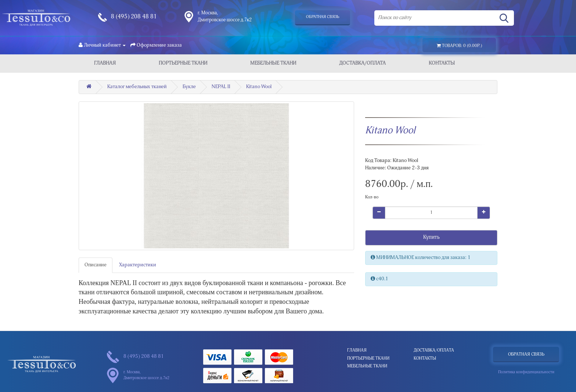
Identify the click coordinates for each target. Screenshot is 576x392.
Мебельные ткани (273, 64)
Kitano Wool (259, 87)
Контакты (442, 64)
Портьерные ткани (183, 64)
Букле (189, 87)
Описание (96, 265)
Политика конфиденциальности (526, 372)
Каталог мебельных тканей (137, 87)
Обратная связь (323, 17)
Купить (431, 238)
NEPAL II (221, 87)
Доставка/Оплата (362, 64)
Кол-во (372, 197)
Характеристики (138, 265)
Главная (105, 64)
